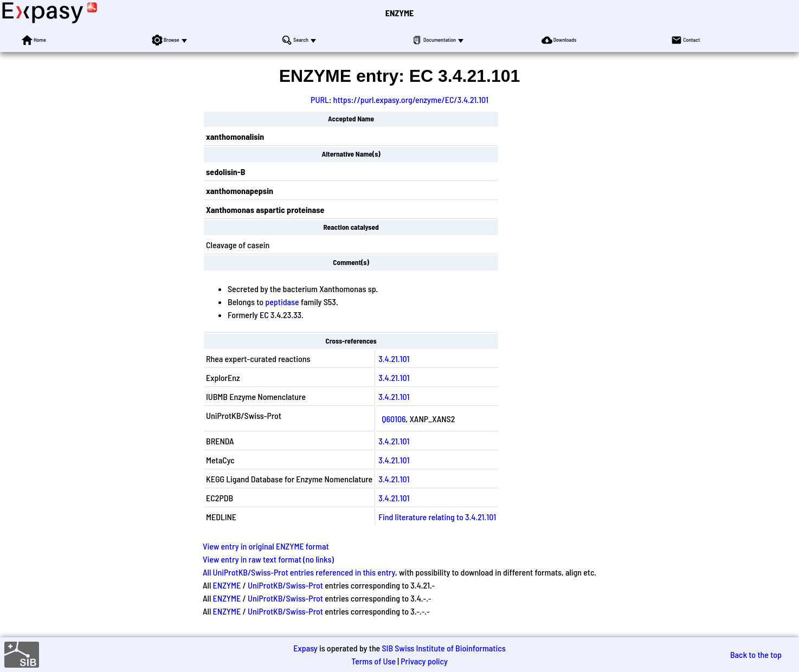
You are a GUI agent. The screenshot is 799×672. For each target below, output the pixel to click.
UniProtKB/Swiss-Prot (285, 585)
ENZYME (399, 13)
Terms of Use (373, 661)
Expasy (305, 648)
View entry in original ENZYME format (266, 546)
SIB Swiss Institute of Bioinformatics (443, 648)
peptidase (282, 302)
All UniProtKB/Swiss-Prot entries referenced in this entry (299, 572)
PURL (320, 99)
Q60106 (394, 419)
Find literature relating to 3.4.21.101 (437, 517)
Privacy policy (424, 661)
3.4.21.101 (394, 358)
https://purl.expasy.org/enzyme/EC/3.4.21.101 (411, 99)
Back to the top (756, 654)
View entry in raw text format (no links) (268, 559)
